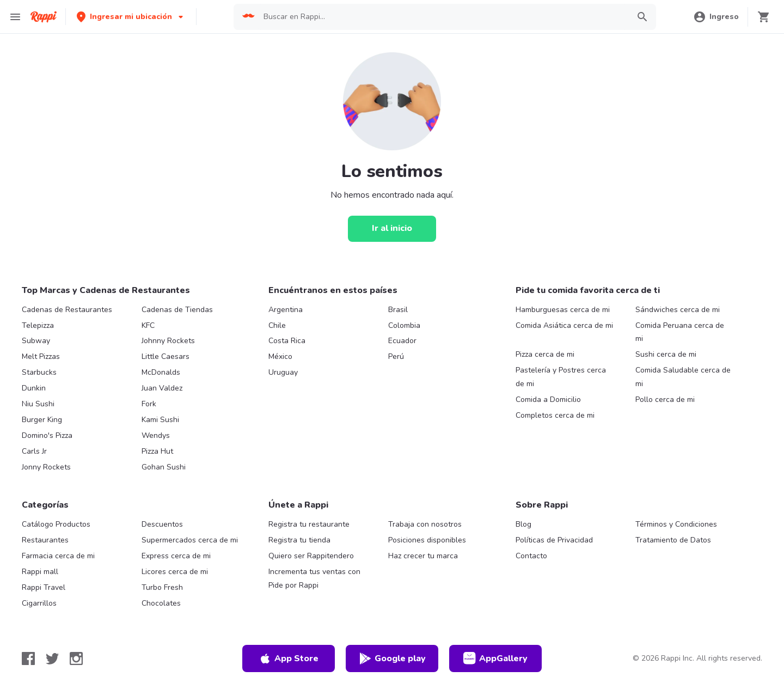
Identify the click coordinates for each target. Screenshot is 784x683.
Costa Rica (287, 341)
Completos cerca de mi (555, 415)
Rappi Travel (44, 587)
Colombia (404, 325)
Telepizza (38, 325)
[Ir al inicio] (392, 229)
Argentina (286, 310)
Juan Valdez (162, 388)
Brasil (398, 310)
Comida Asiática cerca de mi (564, 325)
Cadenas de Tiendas (177, 310)
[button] (131, 17)
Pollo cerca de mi (665, 400)
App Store (289, 658)
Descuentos (162, 524)
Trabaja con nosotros (425, 524)
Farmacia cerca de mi (58, 556)
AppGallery (495, 658)
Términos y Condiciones (676, 524)
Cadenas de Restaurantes (67, 310)
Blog (523, 524)
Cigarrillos (39, 603)
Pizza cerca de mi (545, 354)
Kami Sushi (160, 420)
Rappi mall (40, 572)
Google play (392, 658)
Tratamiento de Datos (673, 540)
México (280, 356)
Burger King (42, 420)
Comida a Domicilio (548, 400)
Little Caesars (166, 356)
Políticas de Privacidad (554, 540)
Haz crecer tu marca (423, 556)
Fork (149, 404)
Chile (277, 325)
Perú (396, 356)
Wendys (156, 435)
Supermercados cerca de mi (190, 540)
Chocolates (161, 603)
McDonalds (161, 372)
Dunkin (34, 388)
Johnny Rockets (168, 341)
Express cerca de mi (176, 556)
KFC (148, 325)
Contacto (531, 556)
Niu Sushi (38, 404)
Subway (36, 341)
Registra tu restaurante (309, 524)
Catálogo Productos (56, 524)
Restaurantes (45, 540)
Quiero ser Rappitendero (311, 556)
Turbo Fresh (162, 587)
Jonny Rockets (46, 467)
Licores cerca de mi (175, 572)
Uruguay (283, 372)
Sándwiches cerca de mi (678, 310)
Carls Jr (34, 451)
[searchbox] (443, 17)
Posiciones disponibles (427, 540)
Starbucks (39, 372)
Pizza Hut (157, 451)
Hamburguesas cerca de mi (563, 310)
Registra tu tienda (299, 540)
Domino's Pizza (47, 435)
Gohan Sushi (164, 467)
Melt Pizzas (41, 356)
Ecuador (402, 341)
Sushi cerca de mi (666, 354)
